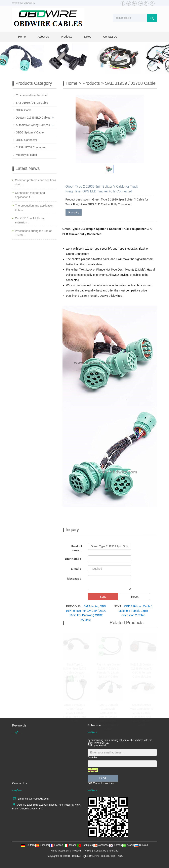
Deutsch (28, 845)
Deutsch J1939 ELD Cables (33, 118)
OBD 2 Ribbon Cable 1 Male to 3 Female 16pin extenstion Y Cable (136, 611)
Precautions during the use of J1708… (33, 233)
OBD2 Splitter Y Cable (30, 132)
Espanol (42, 845)
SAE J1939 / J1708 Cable (130, 83)
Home (22, 37)
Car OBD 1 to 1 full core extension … (30, 220)
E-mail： (76, 569)
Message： (75, 579)
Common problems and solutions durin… (36, 182)
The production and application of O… (34, 208)
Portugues (85, 845)
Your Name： (73, 559)
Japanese (101, 845)
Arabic (128, 845)
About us (43, 37)
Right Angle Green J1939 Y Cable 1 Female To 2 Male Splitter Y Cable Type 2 (108, 673)
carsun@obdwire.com (37, 799)
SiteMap (114, 851)
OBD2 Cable (24, 110)
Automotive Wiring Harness (33, 125)
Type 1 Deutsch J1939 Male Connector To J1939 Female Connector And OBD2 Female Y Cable (108, 717)
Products (66, 37)
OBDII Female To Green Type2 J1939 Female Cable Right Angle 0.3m (75, 713)
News (88, 37)
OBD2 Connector (27, 140)
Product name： (77, 548)
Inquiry (74, 212)
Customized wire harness (32, 95)
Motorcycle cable (26, 155)
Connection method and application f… (30, 195)
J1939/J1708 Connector (31, 147)
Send (103, 597)
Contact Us (110, 37)
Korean (116, 845)
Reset (135, 597)
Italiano (70, 845)
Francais (57, 845)
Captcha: (93, 757)
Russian (141, 845)
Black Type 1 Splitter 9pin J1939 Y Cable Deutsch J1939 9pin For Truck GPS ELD (75, 673)
